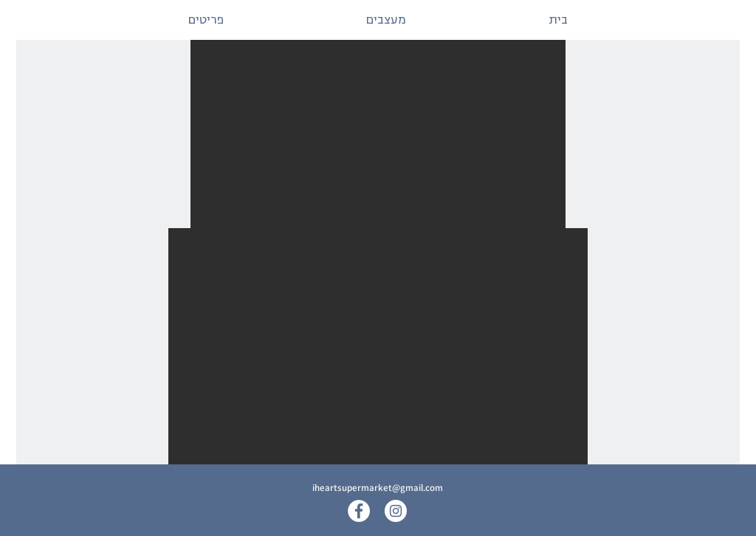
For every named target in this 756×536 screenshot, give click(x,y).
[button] (378, 134)
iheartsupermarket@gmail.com (378, 488)
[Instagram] (396, 511)
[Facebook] (359, 511)
